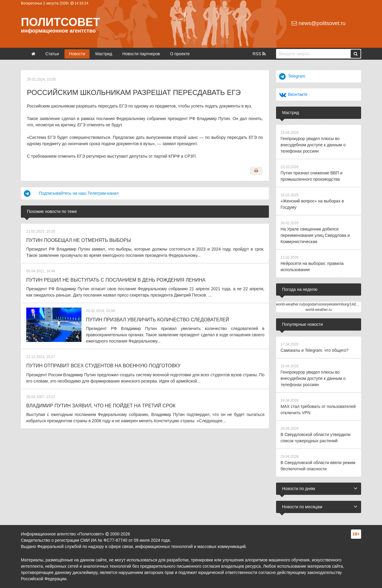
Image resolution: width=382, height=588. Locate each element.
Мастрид (104, 54)
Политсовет (60, 22)
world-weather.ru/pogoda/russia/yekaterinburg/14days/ (319, 304)
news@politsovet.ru (318, 23)
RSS (259, 54)
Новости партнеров (141, 54)
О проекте (180, 54)
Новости (77, 54)
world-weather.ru (319, 310)
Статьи (52, 54)
